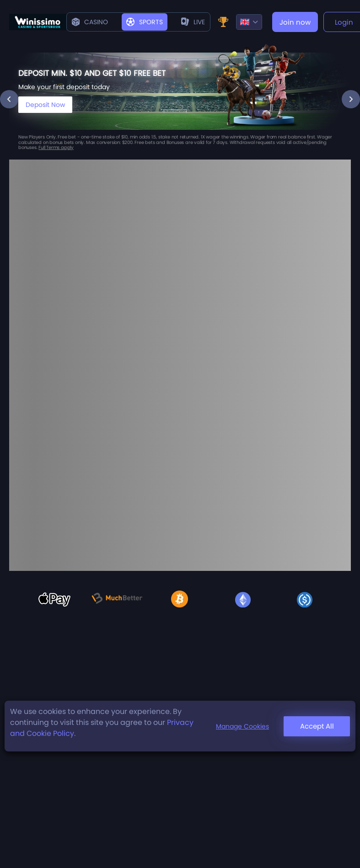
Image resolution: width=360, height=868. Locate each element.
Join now (295, 22)
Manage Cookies (242, 726)
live (193, 22)
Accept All (317, 726)
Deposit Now (45, 105)
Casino (90, 22)
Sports (145, 22)
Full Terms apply (56, 147)
